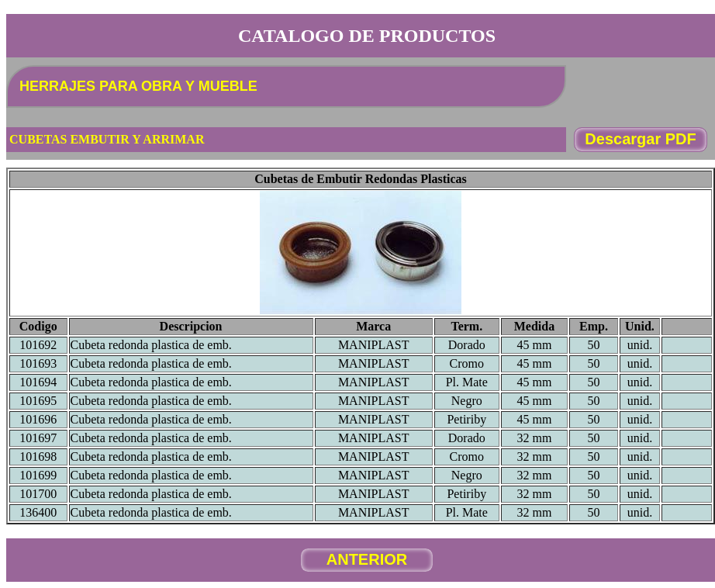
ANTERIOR (367, 559)
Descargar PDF (640, 139)
